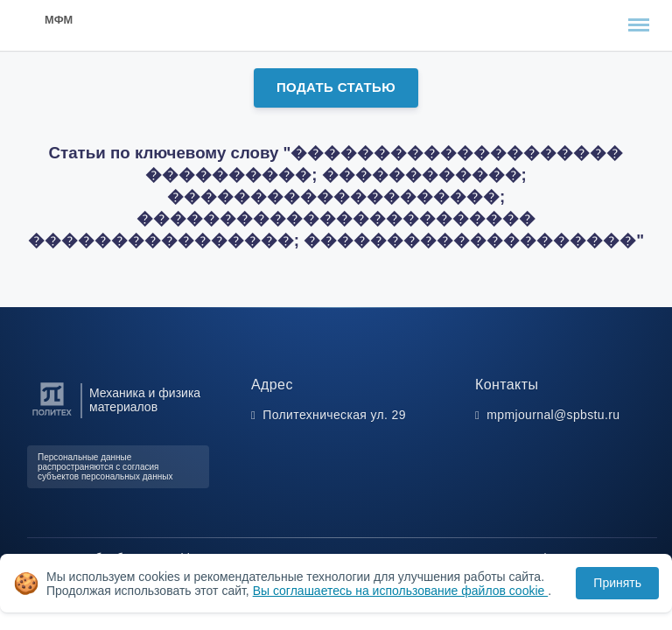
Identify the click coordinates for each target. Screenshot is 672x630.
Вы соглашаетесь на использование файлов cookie (401, 591)
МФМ (59, 20)
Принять (617, 583)
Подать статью (336, 87)
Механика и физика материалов (145, 400)
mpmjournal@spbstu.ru (553, 415)
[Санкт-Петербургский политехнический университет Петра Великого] (52, 416)
